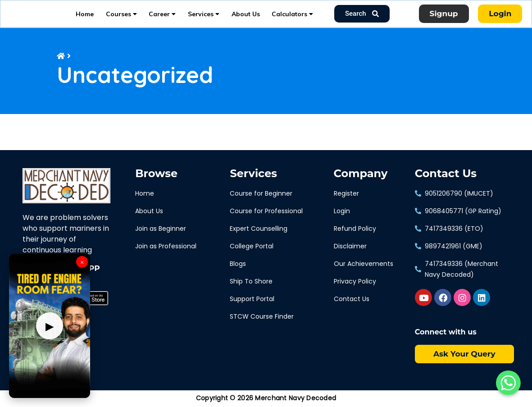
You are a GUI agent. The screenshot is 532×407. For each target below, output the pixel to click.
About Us (246, 16)
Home (85, 16)
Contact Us (446, 178)
